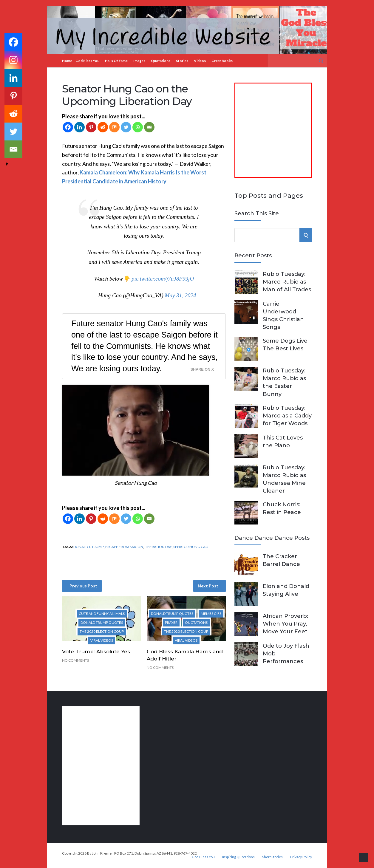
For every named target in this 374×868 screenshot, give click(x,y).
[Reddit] (103, 127)
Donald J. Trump (89, 547)
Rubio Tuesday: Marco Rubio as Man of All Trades (287, 282)
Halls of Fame (116, 61)
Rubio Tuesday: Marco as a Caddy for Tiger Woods (287, 416)
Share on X (202, 369)
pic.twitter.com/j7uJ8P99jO (163, 279)
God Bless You (87, 61)
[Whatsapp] (138, 127)
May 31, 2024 (181, 295)
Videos (200, 61)
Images (139, 61)
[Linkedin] (79, 127)
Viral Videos (102, 640)
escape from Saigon (124, 547)
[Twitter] (126, 127)
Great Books (222, 61)
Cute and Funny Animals (102, 614)
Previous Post (83, 586)
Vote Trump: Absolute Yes (96, 652)
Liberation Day (158, 547)
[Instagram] (13, 60)
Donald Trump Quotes (102, 622)
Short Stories (272, 857)
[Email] (149, 127)
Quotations (161, 61)
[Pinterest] (91, 127)
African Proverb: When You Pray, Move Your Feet (285, 624)
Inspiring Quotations (238, 857)
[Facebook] (68, 127)
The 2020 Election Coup (102, 631)
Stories (182, 61)
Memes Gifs (211, 614)
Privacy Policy (301, 857)
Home (67, 61)
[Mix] (114, 127)
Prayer (171, 622)
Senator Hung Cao (191, 547)
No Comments (75, 660)
